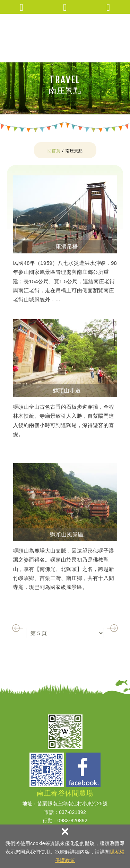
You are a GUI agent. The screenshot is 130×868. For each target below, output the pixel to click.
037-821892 (72, 812)
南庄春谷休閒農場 (65, 38)
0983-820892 (72, 821)
